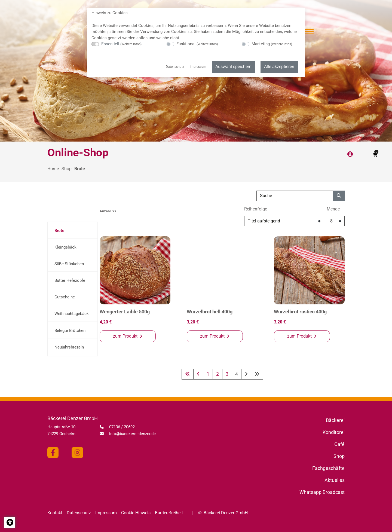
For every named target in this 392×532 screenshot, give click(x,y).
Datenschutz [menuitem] (175, 67)
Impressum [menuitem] (198, 67)
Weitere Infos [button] (131, 44)
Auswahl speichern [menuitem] (233, 67)
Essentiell (121, 44)
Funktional (197, 44)
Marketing (272, 44)
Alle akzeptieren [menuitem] (279, 67)
